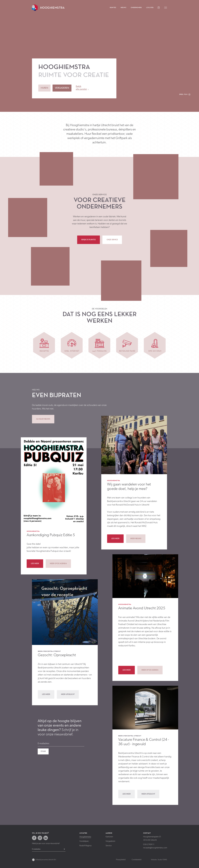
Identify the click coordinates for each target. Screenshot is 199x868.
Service (109, 846)
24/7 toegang (99, 351)
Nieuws (36, 390)
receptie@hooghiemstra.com (155, 848)
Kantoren (109, 837)
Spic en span (155, 351)
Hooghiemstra (33, 531)
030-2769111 (149, 845)
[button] (185, 94)
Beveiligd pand (127, 351)
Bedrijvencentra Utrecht (49, 651)
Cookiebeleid (136, 860)
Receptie (44, 351)
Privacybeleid (121, 860)
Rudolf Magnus (85, 846)
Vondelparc (84, 841)
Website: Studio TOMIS (159, 860)
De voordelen (100, 309)
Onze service (99, 194)
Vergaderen (110, 841)
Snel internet (72, 351)
